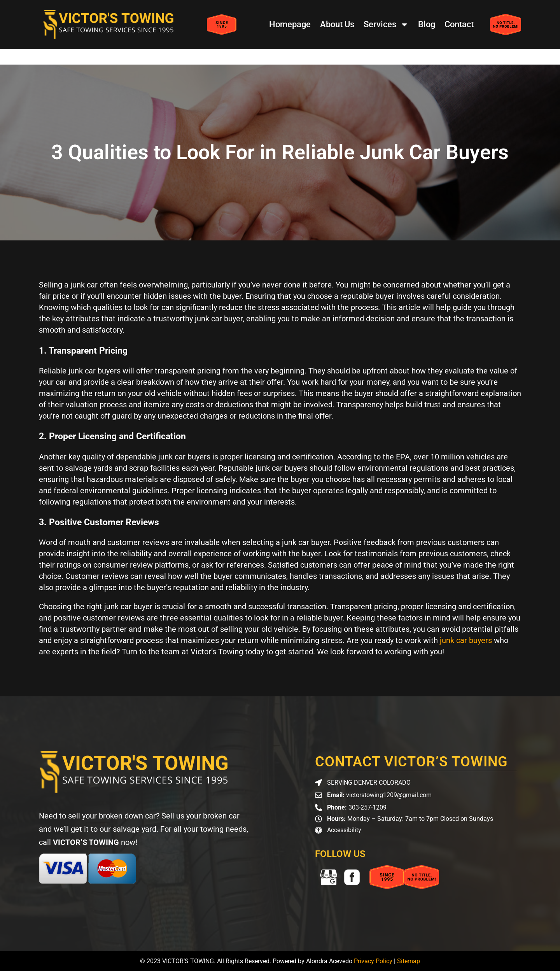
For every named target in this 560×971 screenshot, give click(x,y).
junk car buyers (466, 640)
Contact (459, 24)
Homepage (290, 24)
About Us (337, 24)
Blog (427, 24)
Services (386, 25)
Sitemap (409, 961)
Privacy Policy (373, 961)
